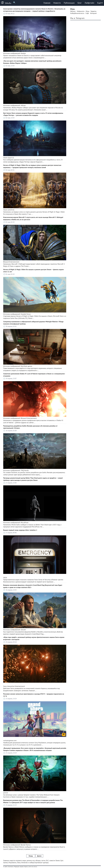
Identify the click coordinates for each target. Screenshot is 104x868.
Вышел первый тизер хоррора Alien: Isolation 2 (20, 530)
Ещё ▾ (100, 3)
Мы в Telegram (77, 18)
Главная (47, 3)
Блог (80, 3)
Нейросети (81, 11)
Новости (57, 3)
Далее (39, 856)
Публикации (69, 3)
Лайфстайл (89, 3)
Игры (87, 11)
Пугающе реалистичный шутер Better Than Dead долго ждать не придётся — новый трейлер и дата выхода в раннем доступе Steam (33, 479)
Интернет (94, 13)
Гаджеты (93, 11)
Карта (26, 867)
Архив (22, 867)
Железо (73, 11)
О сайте (5, 867)
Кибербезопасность (77, 13)
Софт (87, 13)
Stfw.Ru (6, 3)
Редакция (17, 867)
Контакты (11, 867)
